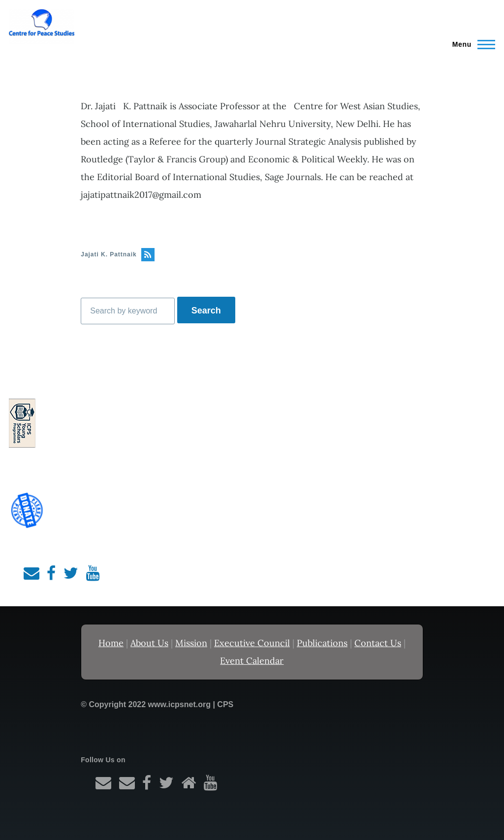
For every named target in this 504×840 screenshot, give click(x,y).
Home (111, 643)
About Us (149, 643)
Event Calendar (252, 661)
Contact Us (378, 643)
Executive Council (252, 643)
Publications (322, 643)
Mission (191, 643)
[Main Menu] (471, 44)
